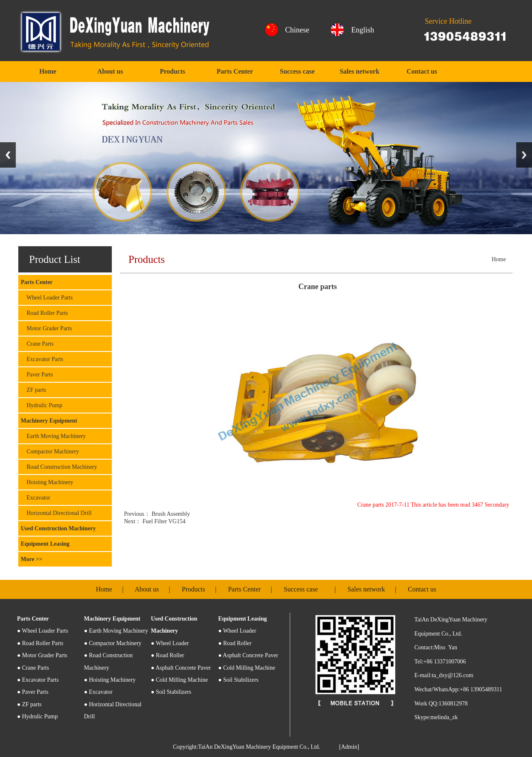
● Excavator (98, 692)
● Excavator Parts (38, 680)
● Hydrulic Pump (37, 716)
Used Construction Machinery (58, 528)
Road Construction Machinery (59, 467)
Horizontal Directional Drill (56, 513)
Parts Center (235, 71)
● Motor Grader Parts (42, 655)
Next (524, 155)
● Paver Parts (33, 692)
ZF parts (33, 390)
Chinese (297, 30)
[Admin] (349, 747)
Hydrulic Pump (42, 405)
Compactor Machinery (50, 451)
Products (172, 71)
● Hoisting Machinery (110, 680)
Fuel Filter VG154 (163, 521)
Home (48, 71)
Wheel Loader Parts (47, 298)
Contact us (422, 71)
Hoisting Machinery (47, 482)
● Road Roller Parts (40, 643)
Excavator (36, 498)
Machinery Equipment (49, 421)
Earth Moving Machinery (53, 436)
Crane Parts (37, 344)
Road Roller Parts (44, 313)
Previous (8, 155)
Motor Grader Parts (46, 328)
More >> (32, 559)
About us (110, 71)
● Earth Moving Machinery (116, 631)
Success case (297, 71)
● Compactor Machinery (113, 643)
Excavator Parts (42, 359)
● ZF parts (29, 704)
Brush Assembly (170, 514)
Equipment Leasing (45, 544)
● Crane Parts (33, 668)
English (363, 30)
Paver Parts (37, 375)
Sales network (360, 71)
